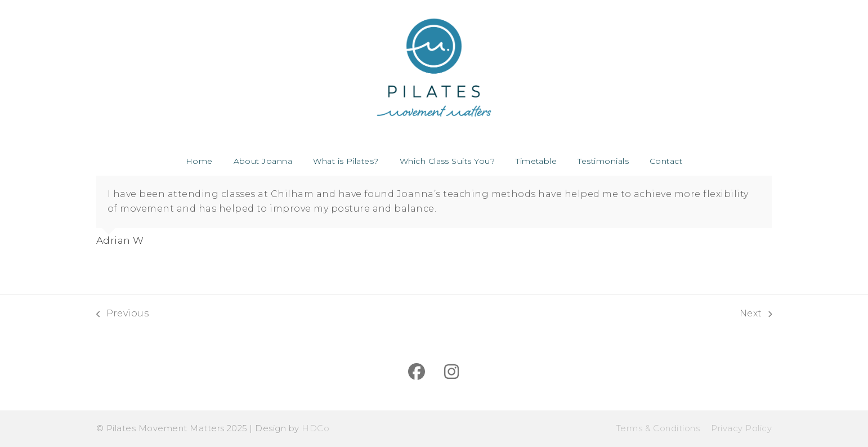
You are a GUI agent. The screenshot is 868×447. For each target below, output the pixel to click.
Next (756, 314)
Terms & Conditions (658, 428)
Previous (122, 314)
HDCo (316, 428)
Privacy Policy (741, 428)
